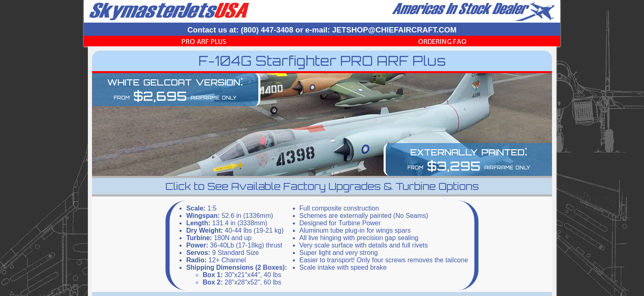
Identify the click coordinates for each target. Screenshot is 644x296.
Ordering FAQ (442, 42)
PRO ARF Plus (204, 42)
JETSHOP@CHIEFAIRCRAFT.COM (394, 30)
